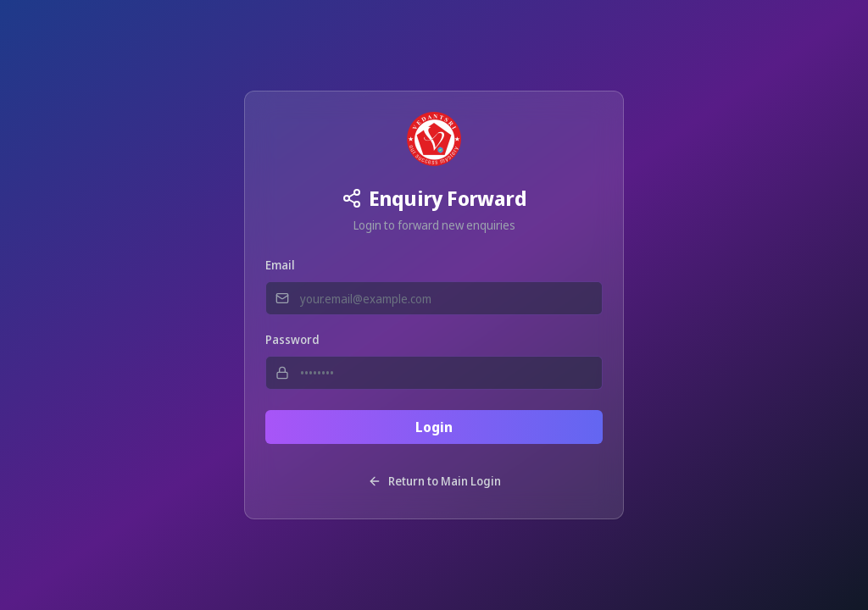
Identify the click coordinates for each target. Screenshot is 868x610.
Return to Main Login (434, 481)
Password (292, 339)
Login (434, 427)
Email (280, 265)
